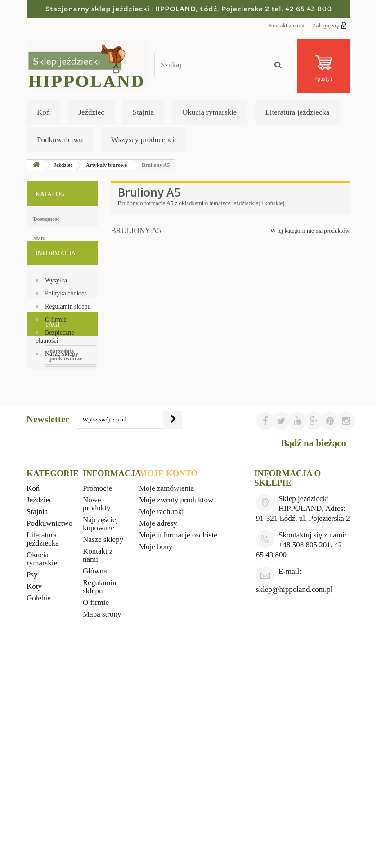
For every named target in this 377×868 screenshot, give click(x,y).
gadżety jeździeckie (55, 544)
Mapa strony (102, 811)
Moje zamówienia (166, 685)
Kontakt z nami (287, 25)
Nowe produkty (96, 701)
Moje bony (156, 744)
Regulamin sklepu (68, 329)
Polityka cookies (66, 316)
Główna (95, 768)
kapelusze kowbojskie (58, 558)
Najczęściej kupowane (100, 721)
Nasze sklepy (62, 377)
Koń (43, 112)
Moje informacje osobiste (178, 732)
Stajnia (143, 112)
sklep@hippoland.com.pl (294, 786)
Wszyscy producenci (143, 140)
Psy (32, 772)
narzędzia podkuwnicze (60, 436)
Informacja (56, 280)
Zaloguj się (330, 25)
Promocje (97, 685)
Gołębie (39, 795)
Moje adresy (158, 720)
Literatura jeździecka (297, 112)
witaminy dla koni (54, 504)
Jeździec (91, 112)
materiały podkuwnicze (60, 477)
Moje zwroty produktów (176, 697)
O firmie (56, 342)
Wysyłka (56, 303)
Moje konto (168, 670)
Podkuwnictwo (60, 140)
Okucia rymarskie (209, 112)
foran (38, 517)
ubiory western (50, 490)
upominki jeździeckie (57, 450)
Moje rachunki (162, 709)
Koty (34, 783)
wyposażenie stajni (54, 531)
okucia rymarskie (53, 463)
